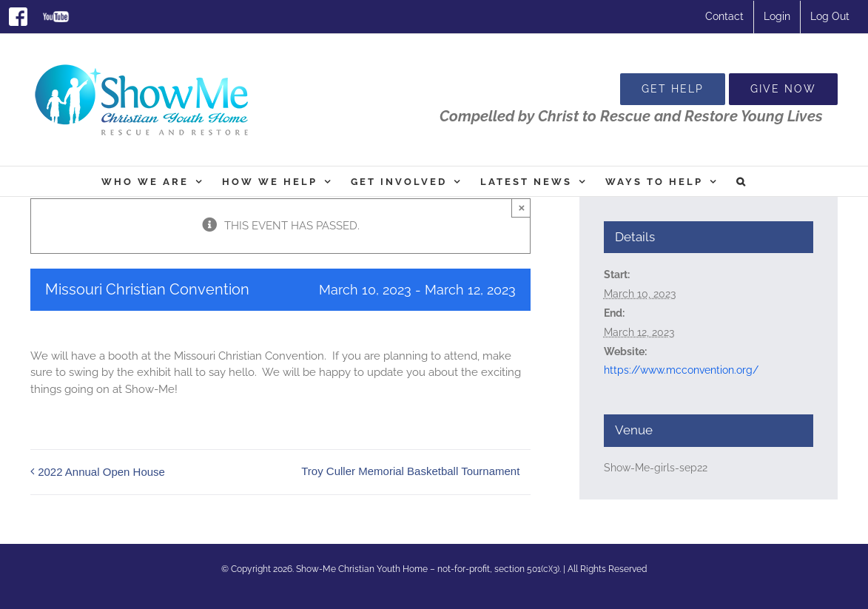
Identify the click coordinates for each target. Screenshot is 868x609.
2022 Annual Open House (101, 472)
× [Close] (521, 208)
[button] (742, 181)
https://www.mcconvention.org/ (681, 370)
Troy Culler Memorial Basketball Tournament (410, 471)
